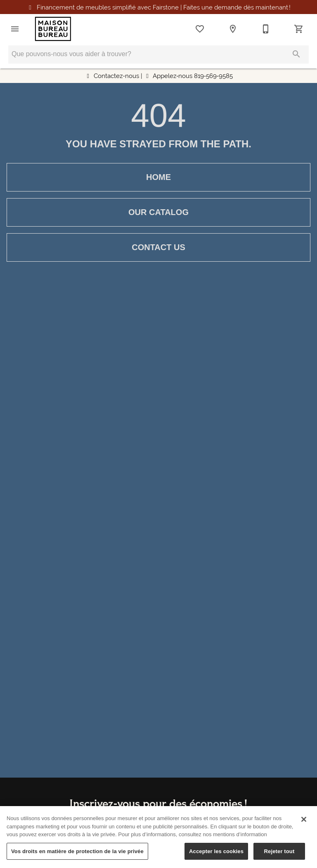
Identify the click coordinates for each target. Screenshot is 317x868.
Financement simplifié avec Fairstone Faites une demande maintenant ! (164, 7)
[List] (200, 29)
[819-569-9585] (266, 29)
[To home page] (53, 29)
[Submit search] (296, 54)
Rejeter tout (279, 856)
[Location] (233, 29)
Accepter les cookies (216, 856)
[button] (15, 29)
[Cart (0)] (299, 29)
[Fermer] (304, 824)
